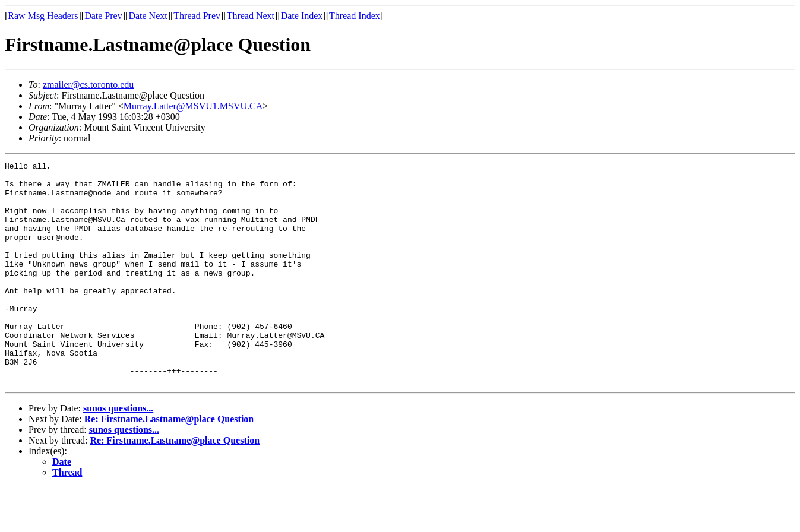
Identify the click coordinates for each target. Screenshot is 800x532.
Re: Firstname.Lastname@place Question (169, 463)
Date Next (148, 16)
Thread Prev (197, 16)
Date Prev (103, 16)
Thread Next (251, 16)
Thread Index (355, 16)
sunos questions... (118, 453)
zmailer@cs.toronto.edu (88, 85)
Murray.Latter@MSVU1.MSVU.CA (193, 106)
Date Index (302, 16)
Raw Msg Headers (43, 16)
